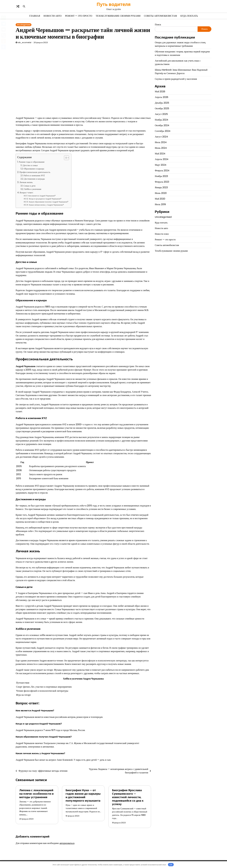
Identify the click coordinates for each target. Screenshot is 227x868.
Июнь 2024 (161, 148)
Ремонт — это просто (79, 16)
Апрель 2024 (162, 159)
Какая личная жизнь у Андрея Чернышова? (46, 205)
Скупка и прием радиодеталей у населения (176, 79)
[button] (65, 158)
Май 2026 (160, 92)
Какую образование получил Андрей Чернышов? (49, 202)
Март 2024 (160, 165)
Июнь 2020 (161, 193)
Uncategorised (24, 25)
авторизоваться (67, 843)
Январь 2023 (161, 187)
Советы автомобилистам (160, 16)
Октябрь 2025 (162, 108)
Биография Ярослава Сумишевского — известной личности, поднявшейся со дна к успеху (128, 797)
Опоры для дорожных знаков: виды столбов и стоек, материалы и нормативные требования (180, 44)
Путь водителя (114, 4)
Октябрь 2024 (162, 125)
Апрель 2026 (161, 97)
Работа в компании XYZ (34, 176)
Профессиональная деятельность (35, 172)
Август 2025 (161, 114)
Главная (35, 16)
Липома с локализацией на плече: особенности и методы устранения (36, 794)
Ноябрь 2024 (161, 120)
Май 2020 (160, 199)
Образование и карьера (34, 169)
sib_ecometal (25, 42)
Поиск (158, 25)
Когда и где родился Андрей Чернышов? (45, 199)
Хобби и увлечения (33, 189)
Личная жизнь (26, 182)
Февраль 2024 (162, 171)
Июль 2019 (160, 204)
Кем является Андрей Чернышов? (42, 196)
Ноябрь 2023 (161, 176)
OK (171, 865)
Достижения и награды (35, 179)
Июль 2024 (161, 142)
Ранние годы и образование (32, 162)
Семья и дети (30, 186)
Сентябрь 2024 (163, 131)
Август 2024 (161, 137)
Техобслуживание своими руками (118, 16)
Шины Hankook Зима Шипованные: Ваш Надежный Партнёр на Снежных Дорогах (181, 72)
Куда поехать (189, 16)
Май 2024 (160, 154)
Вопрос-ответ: (26, 193)
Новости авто (53, 16)
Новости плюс (162, 234)
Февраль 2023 (162, 182)
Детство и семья (30, 165)
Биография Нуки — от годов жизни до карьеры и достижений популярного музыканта (83, 795)
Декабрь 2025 (162, 103)
